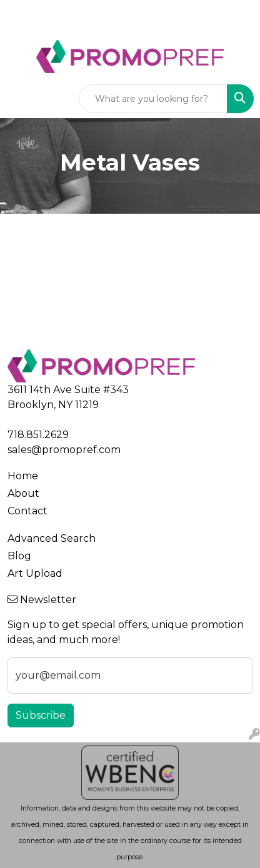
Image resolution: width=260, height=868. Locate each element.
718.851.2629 (38, 435)
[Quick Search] (153, 99)
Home (23, 476)
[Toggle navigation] (19, 99)
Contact (27, 511)
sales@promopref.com (64, 450)
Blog (19, 556)
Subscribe (41, 715)
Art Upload (35, 573)
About (23, 493)
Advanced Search (52, 538)
